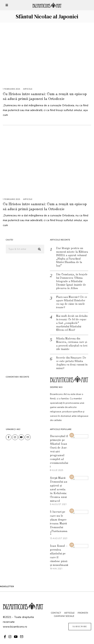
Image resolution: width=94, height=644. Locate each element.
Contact (56, 607)
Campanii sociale (64, 610)
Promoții (83, 607)
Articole (28, 89)
